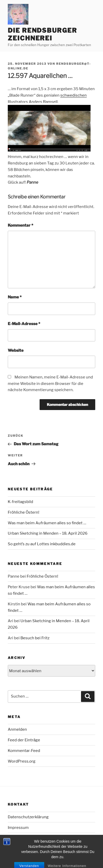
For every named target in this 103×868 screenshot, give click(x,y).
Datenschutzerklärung (28, 817)
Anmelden (17, 729)
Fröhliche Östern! (24, 512)
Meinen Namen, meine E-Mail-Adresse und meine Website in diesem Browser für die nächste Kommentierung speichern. (50, 384)
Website (16, 350)
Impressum (18, 828)
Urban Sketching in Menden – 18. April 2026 (48, 533)
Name (15, 297)
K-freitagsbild (20, 502)
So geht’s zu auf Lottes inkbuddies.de (42, 544)
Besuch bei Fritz (35, 638)
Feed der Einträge (24, 740)
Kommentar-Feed (24, 751)
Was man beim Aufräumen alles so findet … (47, 523)
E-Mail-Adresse (24, 324)
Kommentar (20, 225)
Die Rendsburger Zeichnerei (42, 34)
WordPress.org (22, 761)
